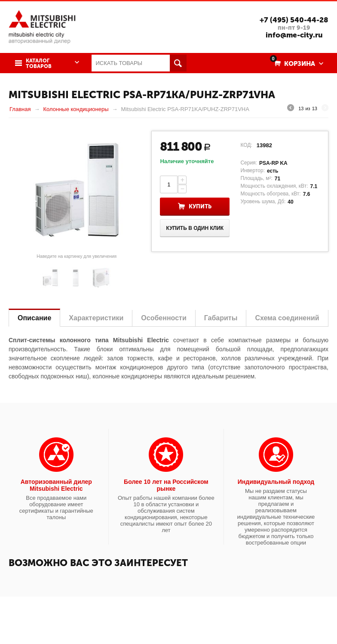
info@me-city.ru (294, 35)
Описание (34, 318)
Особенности (164, 318)
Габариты (221, 318)
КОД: (246, 145)
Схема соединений (287, 318)
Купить (200, 206)
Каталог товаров (39, 64)
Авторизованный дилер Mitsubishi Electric (56, 485)
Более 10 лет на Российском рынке (166, 485)
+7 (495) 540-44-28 (294, 20)
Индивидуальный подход (276, 482)
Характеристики (96, 318)
